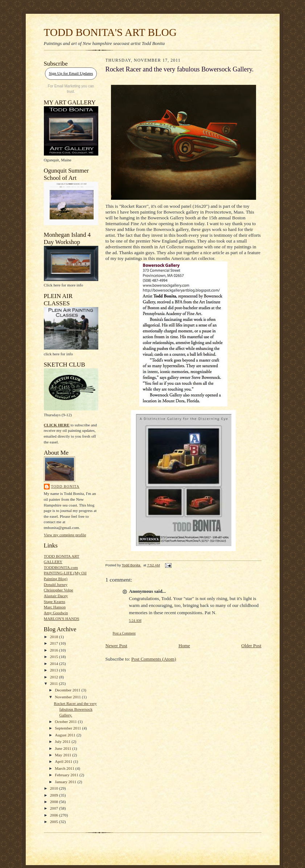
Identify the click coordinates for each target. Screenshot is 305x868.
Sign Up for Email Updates (71, 73)
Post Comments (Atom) (154, 659)
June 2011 (63, 748)
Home (184, 646)
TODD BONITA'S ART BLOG (110, 32)
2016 (55, 650)
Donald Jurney (56, 584)
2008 (55, 802)
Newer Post (116, 646)
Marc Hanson (55, 607)
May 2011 (63, 755)
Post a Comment (124, 633)
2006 (55, 815)
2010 (55, 788)
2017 (55, 643)
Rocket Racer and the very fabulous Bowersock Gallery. (75, 709)
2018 (55, 637)
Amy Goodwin (56, 613)
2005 (55, 822)
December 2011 (68, 690)
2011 (55, 683)
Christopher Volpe (59, 590)
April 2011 (64, 761)
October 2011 (66, 722)
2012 (55, 677)
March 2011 (65, 768)
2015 (55, 657)
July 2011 (63, 741)
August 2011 (66, 735)
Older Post (251, 646)
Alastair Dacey (56, 596)
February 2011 (67, 775)
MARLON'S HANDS (62, 619)
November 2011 (68, 697)
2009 (55, 795)
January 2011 (66, 782)
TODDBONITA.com (61, 567)
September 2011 (68, 728)
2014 (55, 664)
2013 (55, 670)
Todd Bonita (65, 486)
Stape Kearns (55, 602)
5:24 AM (135, 621)
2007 (55, 808)
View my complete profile (65, 535)
